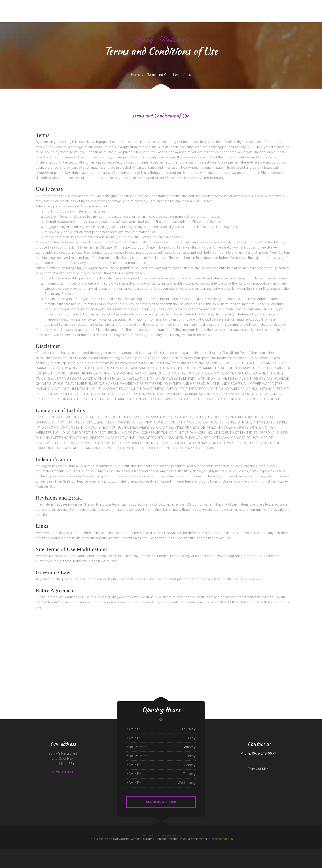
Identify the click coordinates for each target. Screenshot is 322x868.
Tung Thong (194, 851)
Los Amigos (39, 851)
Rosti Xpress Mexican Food (164, 851)
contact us (226, 839)
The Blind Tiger (145, 856)
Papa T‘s (212, 851)
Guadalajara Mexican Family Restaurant (166, 856)
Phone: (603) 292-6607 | (259, 753)
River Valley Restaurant (186, 856)
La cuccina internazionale (302, 851)
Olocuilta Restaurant (231, 851)
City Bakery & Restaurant (315, 851)
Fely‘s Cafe (43, 851)
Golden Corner (283, 851)
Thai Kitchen (30, 851)
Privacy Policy (171, 835)
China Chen (182, 851)
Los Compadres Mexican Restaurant (5, 851)
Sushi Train (190, 851)
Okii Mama (261, 851)
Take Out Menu (259, 769)
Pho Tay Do (57, 851)
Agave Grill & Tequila (99, 851)
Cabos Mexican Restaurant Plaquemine (23, 851)
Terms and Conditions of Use (160, 116)
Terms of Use (150, 835)
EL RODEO (170, 851)
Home (136, 75)
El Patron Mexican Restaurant (117, 851)
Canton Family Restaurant (271, 851)
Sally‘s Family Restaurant (157, 851)
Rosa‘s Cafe (104, 851)
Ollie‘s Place (158, 856)
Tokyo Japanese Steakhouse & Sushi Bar (126, 851)
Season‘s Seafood (34, 851)
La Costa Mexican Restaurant (206, 851)
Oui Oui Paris (140, 856)
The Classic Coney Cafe (175, 856)
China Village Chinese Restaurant (91, 851)
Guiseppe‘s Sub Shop (199, 851)
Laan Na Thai (265, 851)
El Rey (298, 851)
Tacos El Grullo (278, 851)
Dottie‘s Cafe (134, 851)
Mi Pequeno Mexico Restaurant (218, 851)
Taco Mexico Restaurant (14, 851)
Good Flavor (47, 851)
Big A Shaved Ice (309, 851)
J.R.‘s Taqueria (294, 851)
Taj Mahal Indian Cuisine (149, 851)
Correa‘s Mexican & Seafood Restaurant (254, 851)
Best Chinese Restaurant (288, 851)
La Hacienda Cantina (109, 851)
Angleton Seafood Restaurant (177, 851)
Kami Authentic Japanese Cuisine (141, 851)
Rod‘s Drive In (181, 856)
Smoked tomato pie (52, 851)
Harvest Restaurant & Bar (151, 856)
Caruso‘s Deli (84, 851)
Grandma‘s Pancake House (78, 851)
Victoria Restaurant (225, 851)
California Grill (71, 851)
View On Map (63, 772)
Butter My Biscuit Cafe (245, 851)
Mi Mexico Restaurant (238, 851)
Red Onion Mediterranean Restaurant (64, 851)
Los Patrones (186, 851)
